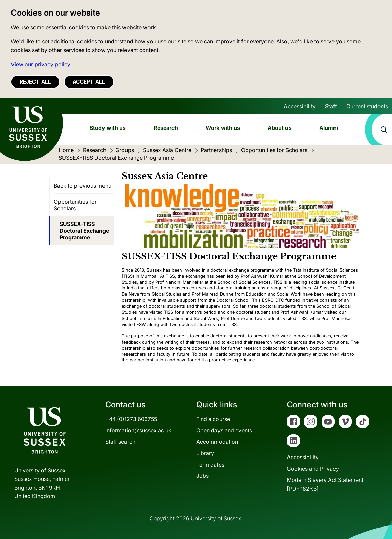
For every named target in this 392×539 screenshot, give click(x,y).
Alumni (329, 128)
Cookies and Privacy (313, 469)
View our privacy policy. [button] (41, 64)
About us (280, 128)
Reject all (35, 82)
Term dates (210, 465)
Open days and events (224, 430)
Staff (331, 106)
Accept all (89, 82)
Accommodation (217, 442)
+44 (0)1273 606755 (131, 419)
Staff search (120, 442)
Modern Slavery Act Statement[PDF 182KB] (325, 484)
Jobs (202, 476)
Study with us (108, 128)
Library (205, 453)
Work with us (223, 128)
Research (166, 128)
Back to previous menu (83, 186)
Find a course (213, 419)
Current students (367, 106)
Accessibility (300, 106)
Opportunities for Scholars (75, 205)
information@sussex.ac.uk (138, 430)
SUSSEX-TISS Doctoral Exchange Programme (84, 231)
